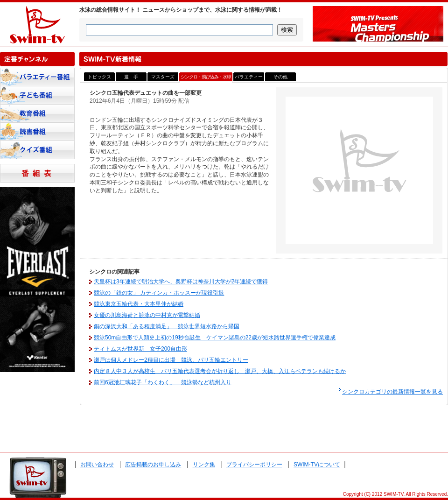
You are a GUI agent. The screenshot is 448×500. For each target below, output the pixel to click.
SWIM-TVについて (317, 465)
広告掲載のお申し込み (153, 465)
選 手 (131, 77)
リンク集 (204, 465)
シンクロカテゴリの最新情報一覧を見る (392, 392)
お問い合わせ (97, 465)
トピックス (99, 77)
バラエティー (249, 77)
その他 (280, 77)
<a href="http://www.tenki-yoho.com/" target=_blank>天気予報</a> (37, 430)
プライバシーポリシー (254, 465)
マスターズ (163, 77)
